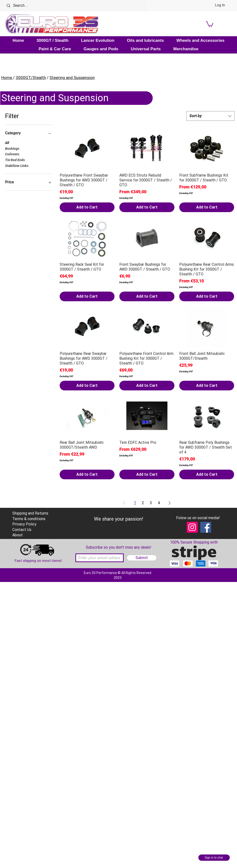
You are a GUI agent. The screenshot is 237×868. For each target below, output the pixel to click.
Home (7, 78)
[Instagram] (192, 527)
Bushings (12, 148)
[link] (210, 24)
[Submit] (142, 558)
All (7, 142)
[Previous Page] (124, 503)
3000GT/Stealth (31, 78)
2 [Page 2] (143, 503)
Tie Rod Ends (15, 160)
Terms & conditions (29, 519)
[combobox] (210, 116)
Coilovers (12, 154)
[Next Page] (170, 503)
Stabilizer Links (17, 165)
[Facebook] (206, 527)
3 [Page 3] (151, 503)
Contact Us (22, 530)
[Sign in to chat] (214, 858)
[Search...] (69, 6)
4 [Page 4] (159, 503)
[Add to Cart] (87, 207)
